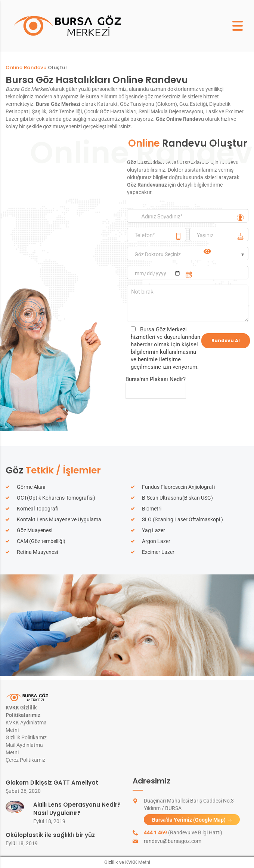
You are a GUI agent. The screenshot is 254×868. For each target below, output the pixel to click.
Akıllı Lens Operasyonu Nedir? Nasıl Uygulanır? (77, 809)
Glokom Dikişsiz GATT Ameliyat (52, 783)
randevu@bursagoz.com (173, 841)
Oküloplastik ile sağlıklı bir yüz (50, 835)
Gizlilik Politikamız (26, 737)
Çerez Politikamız (25, 760)
